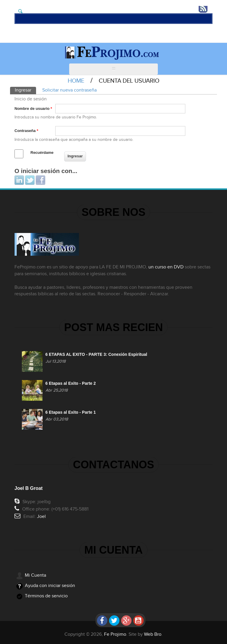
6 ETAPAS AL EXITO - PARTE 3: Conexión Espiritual (96, 357)
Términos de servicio (46, 596)
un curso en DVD (164, 267)
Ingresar (25, 90)
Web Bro (153, 634)
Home (76, 81)
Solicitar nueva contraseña (69, 90)
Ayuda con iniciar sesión (50, 586)
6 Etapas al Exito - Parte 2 (71, 386)
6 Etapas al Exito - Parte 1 (71, 415)
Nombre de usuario (33, 109)
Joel (44, 517)
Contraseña (26, 131)
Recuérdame (42, 153)
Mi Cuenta (35, 575)
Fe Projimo (115, 634)
